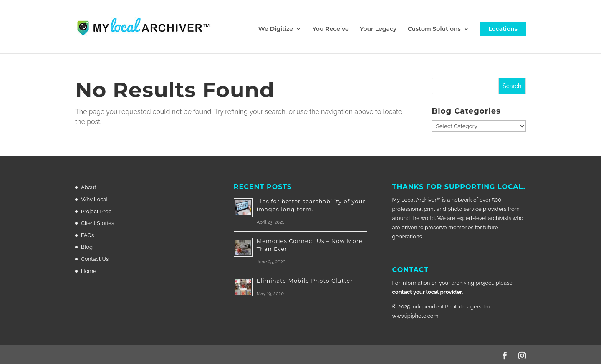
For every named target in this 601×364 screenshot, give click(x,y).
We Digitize (276, 29)
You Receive (330, 29)
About (89, 187)
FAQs (87, 235)
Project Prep (96, 211)
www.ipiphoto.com (415, 316)
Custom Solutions (434, 29)
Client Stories (97, 223)
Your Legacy (378, 29)
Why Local (94, 199)
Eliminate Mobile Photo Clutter (305, 281)
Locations (503, 29)
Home (89, 271)
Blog (87, 247)
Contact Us (95, 259)
